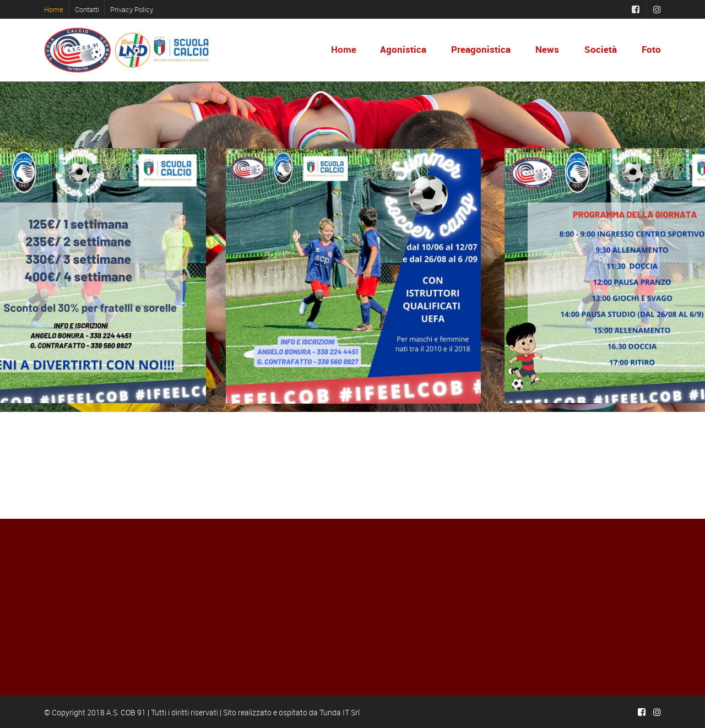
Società (601, 49)
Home (54, 9)
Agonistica (404, 49)
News (547, 49)
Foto (651, 49)
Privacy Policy (132, 9)
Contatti (87, 9)
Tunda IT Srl (340, 712)
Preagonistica (481, 49)
